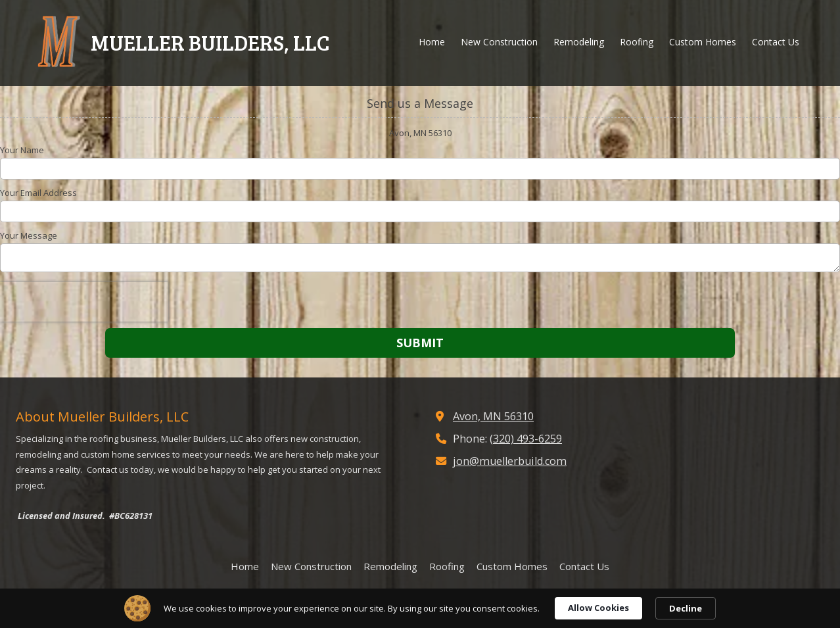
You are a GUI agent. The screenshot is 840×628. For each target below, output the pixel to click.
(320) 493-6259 (526, 439)
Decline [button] (686, 608)
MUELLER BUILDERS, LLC (210, 42)
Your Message (29, 235)
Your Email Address (38, 193)
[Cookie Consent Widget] (420, 608)
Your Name (22, 150)
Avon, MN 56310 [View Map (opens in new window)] (493, 416)
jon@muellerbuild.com (510, 461)
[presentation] (84, 302)
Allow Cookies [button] (598, 608)
